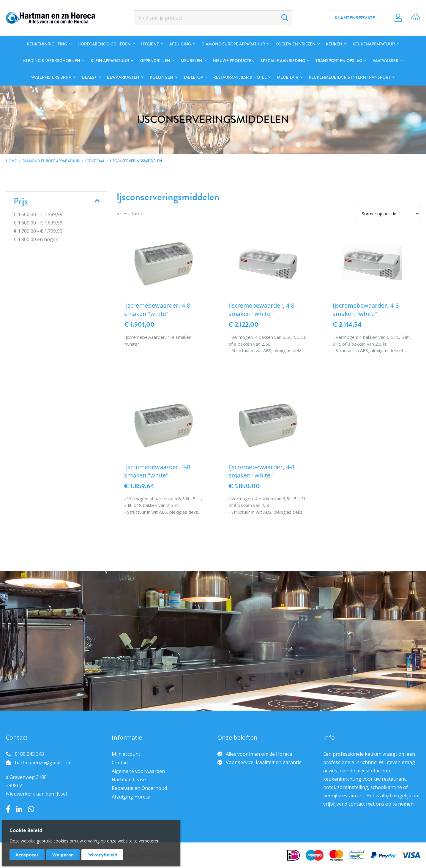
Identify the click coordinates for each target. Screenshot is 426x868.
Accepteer (27, 855)
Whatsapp (31, 809)
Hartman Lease (129, 780)
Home (11, 161)
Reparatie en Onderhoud (139, 788)
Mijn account (126, 754)
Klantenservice (355, 18)
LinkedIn (19, 809)
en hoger (36, 239)
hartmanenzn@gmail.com (43, 763)
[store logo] (51, 18)
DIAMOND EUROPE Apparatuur (51, 161)
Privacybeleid (102, 855)
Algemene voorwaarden (138, 771)
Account (398, 18)
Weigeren (63, 855)
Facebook (8, 809)
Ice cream (95, 161)
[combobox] (213, 18)
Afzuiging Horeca (131, 797)
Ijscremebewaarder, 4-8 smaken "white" (157, 310)
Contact (120, 763)
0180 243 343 (29, 754)
